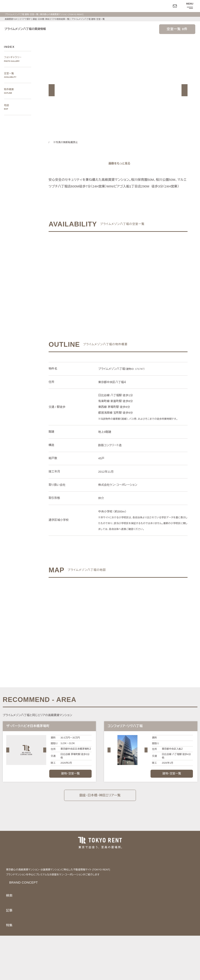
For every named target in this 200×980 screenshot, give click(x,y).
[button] (52, 90)
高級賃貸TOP (11, 19)
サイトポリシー (47, 964)
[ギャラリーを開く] (118, 164)
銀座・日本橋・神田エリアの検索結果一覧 (52, 19)
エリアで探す (25, 19)
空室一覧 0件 (177, 29)
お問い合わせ (10, 973)
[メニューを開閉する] (189, 6)
